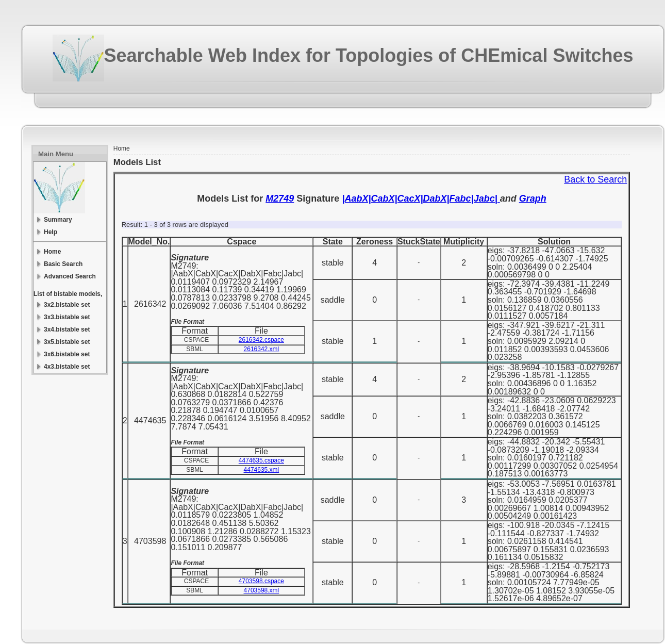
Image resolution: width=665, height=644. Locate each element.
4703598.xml (262, 590)
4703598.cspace (261, 581)
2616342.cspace (261, 340)
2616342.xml (262, 349)
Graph (533, 199)
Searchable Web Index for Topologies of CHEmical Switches (369, 55)
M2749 (280, 199)
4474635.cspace (261, 460)
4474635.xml (262, 470)
